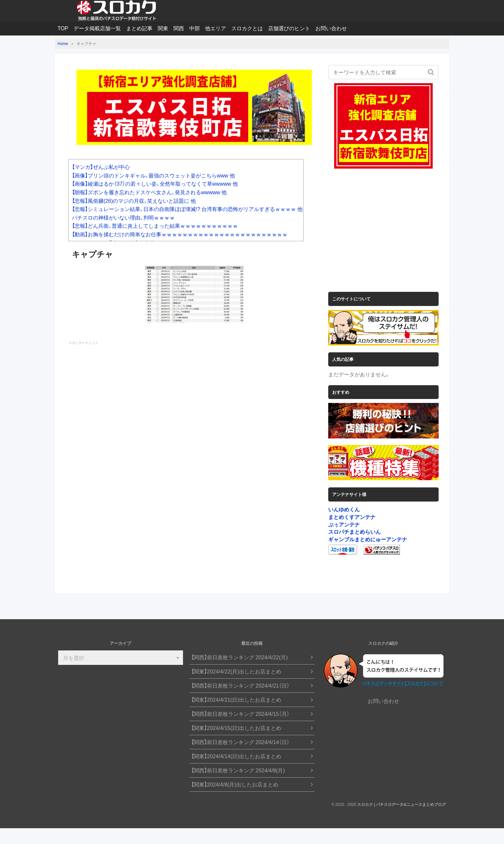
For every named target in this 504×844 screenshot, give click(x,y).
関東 (163, 28)
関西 (179, 28)
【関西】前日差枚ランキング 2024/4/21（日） (240, 685)
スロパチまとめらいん (355, 531)
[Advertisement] (194, 407)
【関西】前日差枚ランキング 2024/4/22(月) (240, 657)
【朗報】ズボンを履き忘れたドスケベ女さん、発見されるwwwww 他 (149, 192)
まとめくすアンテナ (352, 517)
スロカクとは (247, 28)
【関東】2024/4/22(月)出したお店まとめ (236, 671)
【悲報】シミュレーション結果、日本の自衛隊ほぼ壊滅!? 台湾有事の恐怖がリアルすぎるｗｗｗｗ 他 (187, 209)
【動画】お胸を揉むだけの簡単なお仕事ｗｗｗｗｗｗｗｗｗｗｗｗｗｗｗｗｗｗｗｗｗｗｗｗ (180, 234)
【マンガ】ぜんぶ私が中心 (101, 167)
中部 (195, 28)
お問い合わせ (331, 28)
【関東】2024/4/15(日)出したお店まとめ (236, 728)
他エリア (216, 28)
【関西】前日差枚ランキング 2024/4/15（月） (240, 714)
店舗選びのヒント (289, 28)
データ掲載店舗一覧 (97, 28)
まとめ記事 (139, 28)
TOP (63, 28)
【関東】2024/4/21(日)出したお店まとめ (236, 700)
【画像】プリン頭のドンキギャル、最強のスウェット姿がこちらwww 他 (153, 175)
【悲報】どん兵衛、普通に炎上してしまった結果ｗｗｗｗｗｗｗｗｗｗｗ (155, 225)
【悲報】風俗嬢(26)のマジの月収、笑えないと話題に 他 (134, 200)
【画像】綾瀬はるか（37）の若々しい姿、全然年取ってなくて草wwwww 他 (155, 183)
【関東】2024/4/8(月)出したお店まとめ (235, 784)
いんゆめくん (344, 509)
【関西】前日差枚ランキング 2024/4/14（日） (240, 742)
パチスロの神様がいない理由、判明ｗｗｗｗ (123, 217)
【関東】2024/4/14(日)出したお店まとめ (236, 756)
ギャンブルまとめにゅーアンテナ (368, 539)
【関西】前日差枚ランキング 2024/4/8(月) (238, 770)
